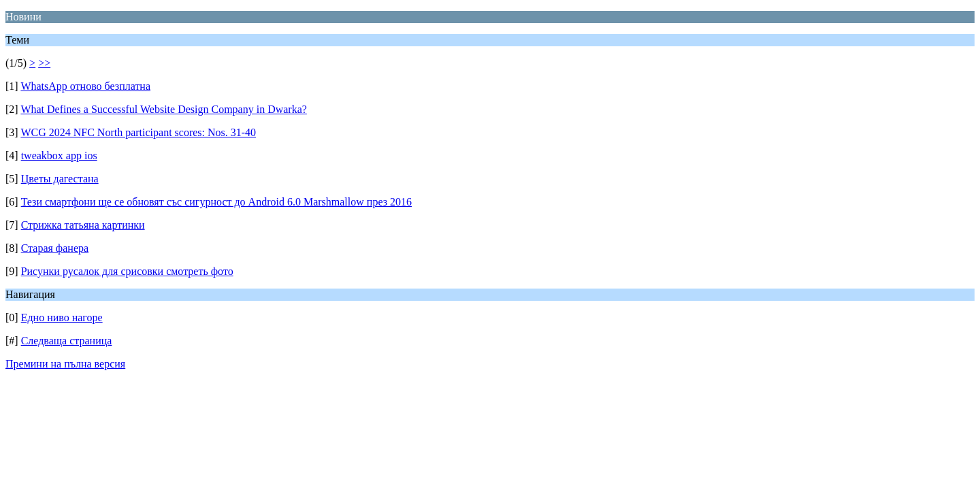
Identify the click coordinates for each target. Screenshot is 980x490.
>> (44, 63)
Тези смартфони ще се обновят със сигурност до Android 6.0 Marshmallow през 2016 (216, 202)
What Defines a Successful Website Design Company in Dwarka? (164, 109)
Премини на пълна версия (65, 364)
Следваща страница (67, 341)
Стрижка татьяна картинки (83, 225)
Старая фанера (55, 248)
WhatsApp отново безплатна (85, 86)
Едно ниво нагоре (62, 317)
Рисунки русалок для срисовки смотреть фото (127, 271)
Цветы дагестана (60, 179)
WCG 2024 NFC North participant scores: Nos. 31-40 (138, 132)
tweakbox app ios (59, 156)
